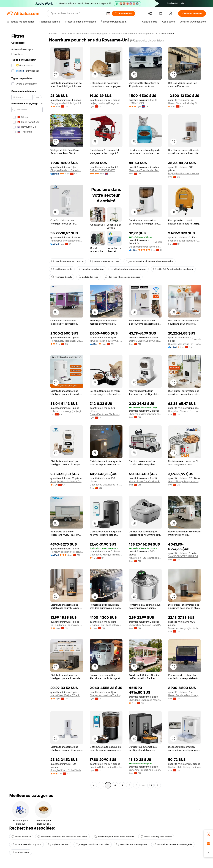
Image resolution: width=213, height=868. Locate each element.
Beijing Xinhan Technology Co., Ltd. (67, 625)
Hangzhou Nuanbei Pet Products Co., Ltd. (185, 411)
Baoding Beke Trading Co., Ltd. (106, 767)
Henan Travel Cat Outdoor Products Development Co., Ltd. (145, 481)
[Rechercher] (123, 13)
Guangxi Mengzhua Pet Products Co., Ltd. (185, 344)
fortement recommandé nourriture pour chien (62, 837)
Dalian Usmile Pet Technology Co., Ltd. (145, 247)
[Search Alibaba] (77, 13)
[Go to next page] (158, 785)
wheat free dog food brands (156, 837)
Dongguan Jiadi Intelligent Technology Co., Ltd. (67, 103)
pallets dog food (88, 277)
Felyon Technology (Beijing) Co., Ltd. (67, 411)
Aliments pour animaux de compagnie (133, 33)
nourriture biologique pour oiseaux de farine (150, 261)
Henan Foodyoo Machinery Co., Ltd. (185, 695)
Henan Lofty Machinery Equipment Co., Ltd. (67, 341)
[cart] (161, 14)
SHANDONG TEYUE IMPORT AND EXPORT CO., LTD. (185, 556)
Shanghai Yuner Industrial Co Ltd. (185, 241)
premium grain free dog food (67, 261)
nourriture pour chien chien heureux (114, 837)
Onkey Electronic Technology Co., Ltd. (106, 414)
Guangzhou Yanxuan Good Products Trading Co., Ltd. (145, 625)
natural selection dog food (26, 844)
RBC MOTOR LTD (138, 103)
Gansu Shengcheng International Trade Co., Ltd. (185, 481)
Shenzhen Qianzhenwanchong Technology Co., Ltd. (145, 414)
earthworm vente (62, 269)
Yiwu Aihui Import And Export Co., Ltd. (145, 770)
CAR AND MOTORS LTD (103, 170)
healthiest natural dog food (131, 844)
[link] (208, 834)
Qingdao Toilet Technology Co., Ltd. (106, 625)
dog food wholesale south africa (123, 277)
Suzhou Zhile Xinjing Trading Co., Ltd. (185, 767)
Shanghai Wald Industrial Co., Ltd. (67, 481)
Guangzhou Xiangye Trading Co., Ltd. (106, 555)
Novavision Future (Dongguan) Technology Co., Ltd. (145, 558)
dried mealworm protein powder (129, 269)
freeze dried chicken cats (105, 261)
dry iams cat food (59, 844)
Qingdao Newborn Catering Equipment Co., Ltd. (67, 170)
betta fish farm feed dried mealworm (173, 269)
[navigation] (27, 410)
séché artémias (21, 837)
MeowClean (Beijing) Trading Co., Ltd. (67, 695)
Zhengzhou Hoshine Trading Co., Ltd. (106, 695)
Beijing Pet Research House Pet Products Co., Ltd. (185, 173)
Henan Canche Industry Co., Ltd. (185, 103)
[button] (108, 13)
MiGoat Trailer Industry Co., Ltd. (106, 341)
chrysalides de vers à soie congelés (173, 844)
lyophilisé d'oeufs (62, 277)
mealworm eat (21, 852)
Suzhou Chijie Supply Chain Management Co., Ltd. (145, 341)
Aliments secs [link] (167, 33)
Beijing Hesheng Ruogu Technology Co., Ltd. (106, 103)
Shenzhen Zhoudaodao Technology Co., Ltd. (145, 170)
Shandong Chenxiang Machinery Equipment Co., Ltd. (145, 700)
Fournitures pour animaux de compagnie (85, 33)
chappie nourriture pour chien (93, 844)
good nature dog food (92, 269)
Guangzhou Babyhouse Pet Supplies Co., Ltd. (106, 485)
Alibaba (53, 33)
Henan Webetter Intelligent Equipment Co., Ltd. (67, 552)
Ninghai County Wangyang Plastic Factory (67, 241)
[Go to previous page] (94, 785)
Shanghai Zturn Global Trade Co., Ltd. (67, 770)
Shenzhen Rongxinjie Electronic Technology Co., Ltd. (185, 628)
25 (151, 785)
